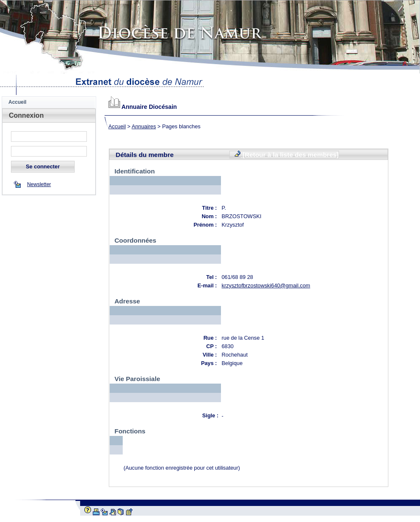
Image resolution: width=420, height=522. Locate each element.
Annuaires (144, 126)
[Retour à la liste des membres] (286, 154)
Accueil (117, 126)
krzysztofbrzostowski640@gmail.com (266, 285)
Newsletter (39, 184)
